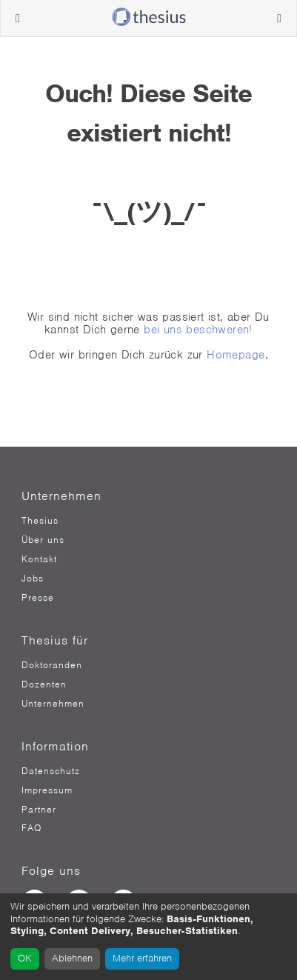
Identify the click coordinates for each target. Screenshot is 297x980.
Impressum (47, 790)
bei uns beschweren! (198, 330)
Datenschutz (51, 771)
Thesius (40, 521)
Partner (39, 810)
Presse (38, 598)
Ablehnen (72, 958)
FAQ (31, 828)
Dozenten (44, 684)
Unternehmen (53, 704)
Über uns (43, 540)
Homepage (236, 355)
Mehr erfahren (142, 958)
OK (25, 958)
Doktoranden (52, 665)
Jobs (33, 579)
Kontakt (39, 559)
